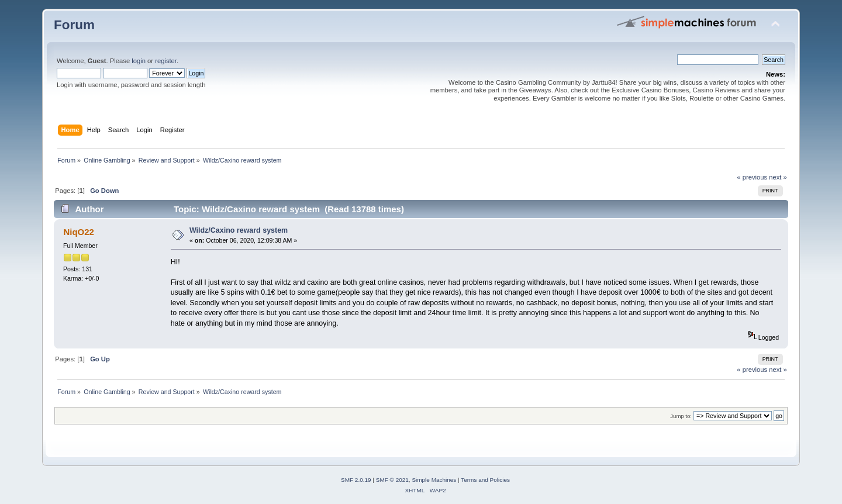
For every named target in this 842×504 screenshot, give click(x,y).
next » (778, 177)
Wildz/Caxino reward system (239, 230)
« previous (752, 177)
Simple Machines (434, 480)
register (166, 61)
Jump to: (681, 416)
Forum (74, 25)
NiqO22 (78, 232)
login (139, 61)
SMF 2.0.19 (356, 480)
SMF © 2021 (392, 480)
